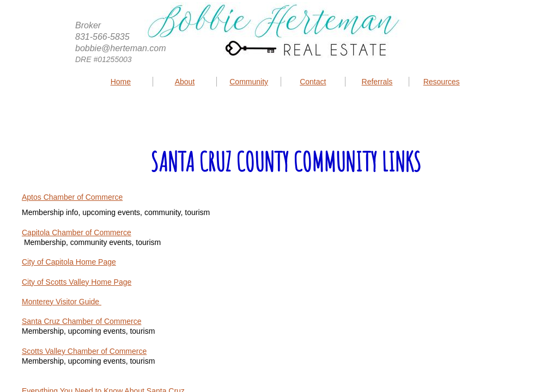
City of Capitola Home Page (69, 262)
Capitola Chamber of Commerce (77, 232)
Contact (313, 82)
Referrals (377, 82)
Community (249, 82)
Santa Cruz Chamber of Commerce (81, 321)
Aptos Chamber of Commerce (72, 197)
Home (121, 82)
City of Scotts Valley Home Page (77, 282)
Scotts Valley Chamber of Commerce (84, 351)
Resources (442, 82)
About (185, 82)
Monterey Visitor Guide (62, 302)
